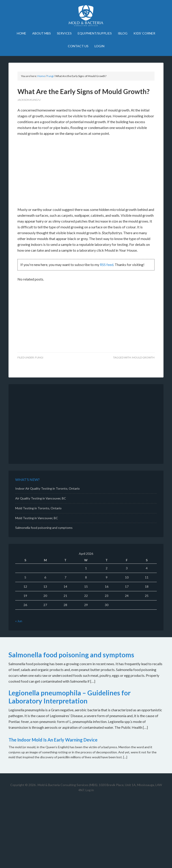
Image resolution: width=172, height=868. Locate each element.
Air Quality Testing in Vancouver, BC (41, 498)
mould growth (143, 357)
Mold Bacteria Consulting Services (86, 16)
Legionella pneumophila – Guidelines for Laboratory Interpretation (70, 697)
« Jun (19, 621)
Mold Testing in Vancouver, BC (37, 518)
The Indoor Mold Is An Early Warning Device (53, 740)
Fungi (39, 357)
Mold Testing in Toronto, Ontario (38, 508)
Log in (90, 790)
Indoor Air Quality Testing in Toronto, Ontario (47, 488)
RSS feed (107, 265)
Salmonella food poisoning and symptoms (44, 528)
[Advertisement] (86, 174)
